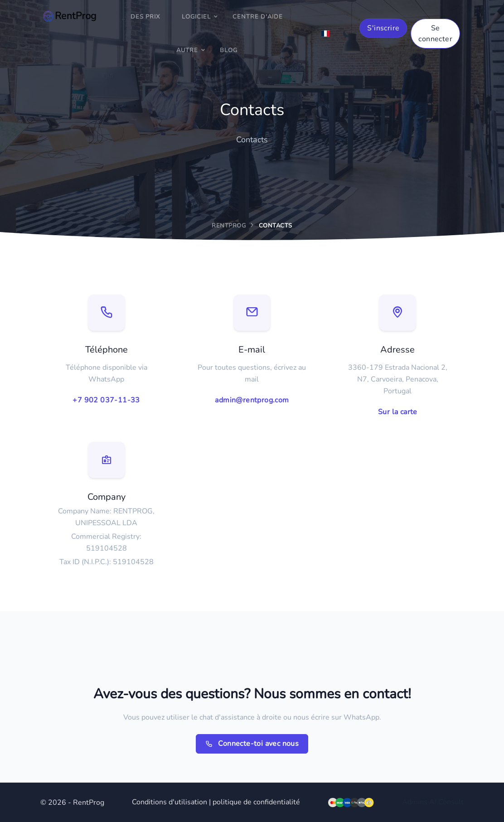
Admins (415, 802)
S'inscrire (383, 28)
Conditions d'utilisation (170, 802)
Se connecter (435, 34)
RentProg (229, 226)
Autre (187, 50)
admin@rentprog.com (252, 400)
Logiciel (196, 17)
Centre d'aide (258, 17)
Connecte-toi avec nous (252, 744)
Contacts (276, 226)
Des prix (145, 17)
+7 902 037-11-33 (106, 400)
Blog (229, 50)
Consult (451, 802)
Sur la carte (398, 412)
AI (433, 802)
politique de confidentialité (256, 802)
